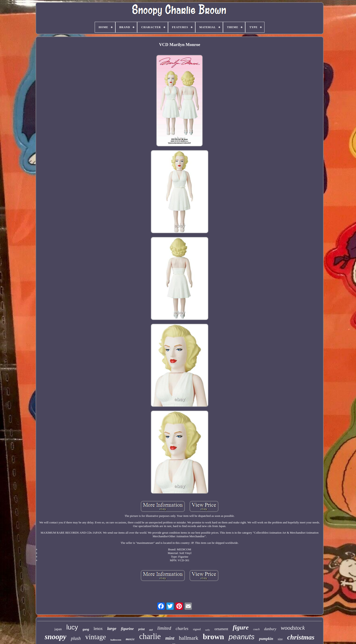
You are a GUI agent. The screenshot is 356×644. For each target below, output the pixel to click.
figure (241, 627)
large (112, 628)
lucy (72, 627)
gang (86, 629)
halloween (116, 640)
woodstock (293, 628)
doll (151, 630)
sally (208, 630)
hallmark (189, 638)
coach (256, 629)
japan (58, 629)
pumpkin (266, 639)
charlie (150, 636)
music (130, 639)
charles (182, 628)
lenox (98, 629)
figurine (127, 629)
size (280, 639)
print (141, 629)
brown (213, 637)
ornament (221, 629)
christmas (301, 637)
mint (170, 638)
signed (197, 629)
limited (164, 628)
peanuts (242, 637)
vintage (96, 637)
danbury (270, 629)
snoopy (56, 637)
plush (76, 638)
